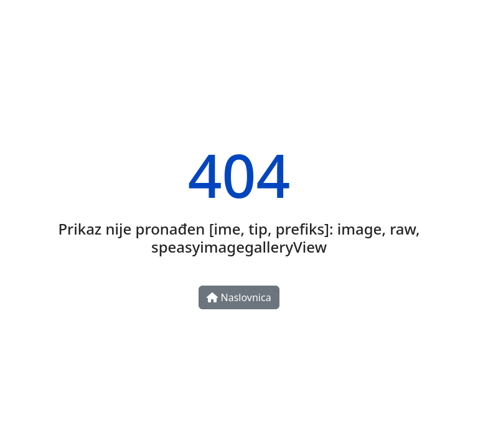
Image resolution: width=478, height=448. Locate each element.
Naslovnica (239, 297)
